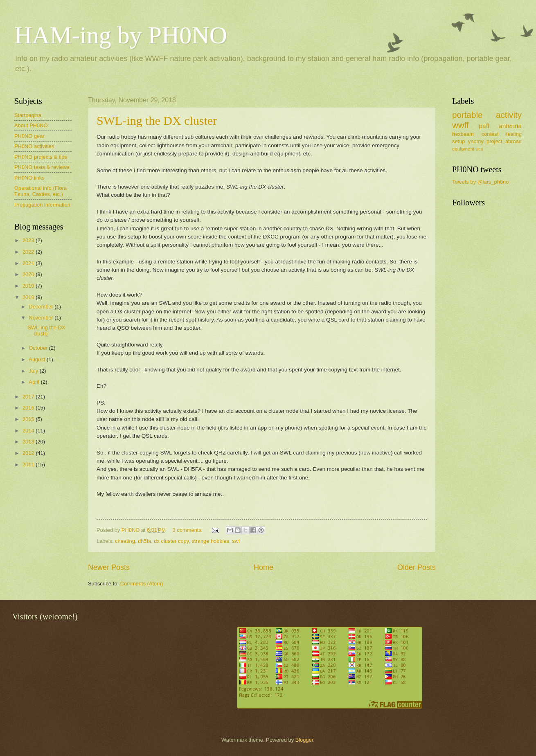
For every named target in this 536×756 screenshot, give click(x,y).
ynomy (476, 141)
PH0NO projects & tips (41, 157)
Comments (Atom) (142, 584)
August (38, 359)
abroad (513, 141)
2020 (29, 274)
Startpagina (28, 115)
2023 (29, 240)
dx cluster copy (171, 541)
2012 (29, 453)
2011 (29, 465)
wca (479, 149)
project (494, 141)
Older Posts (417, 567)
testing (514, 134)
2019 (29, 286)
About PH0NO (31, 125)
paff (484, 126)
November (42, 318)
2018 (29, 297)
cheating (125, 541)
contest (490, 134)
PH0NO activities (34, 146)
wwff (461, 125)
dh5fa (144, 541)
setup (459, 141)
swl (236, 541)
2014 (29, 431)
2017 (29, 397)
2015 (29, 419)
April (35, 382)
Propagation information (42, 205)
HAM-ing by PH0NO (121, 35)
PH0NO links (29, 178)
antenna (510, 126)
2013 (29, 442)
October (39, 348)
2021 (29, 263)
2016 (29, 408)
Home (263, 567)
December (42, 307)
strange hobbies (210, 541)
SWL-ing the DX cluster (157, 120)
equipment (463, 149)
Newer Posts (109, 567)
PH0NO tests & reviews (42, 167)
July (34, 371)
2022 (29, 252)
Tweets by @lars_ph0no (480, 182)
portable (467, 115)
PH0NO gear (29, 136)
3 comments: (188, 530)
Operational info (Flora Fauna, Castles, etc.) (41, 191)
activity (509, 115)
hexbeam (463, 134)
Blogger (304, 740)
